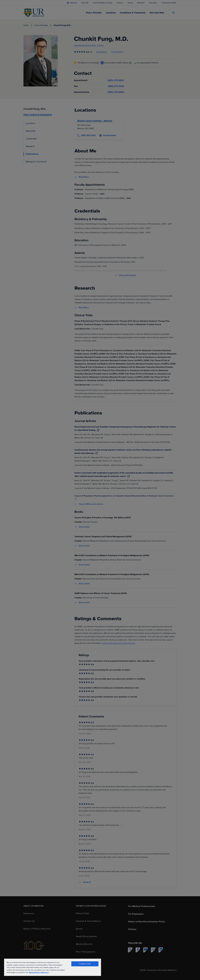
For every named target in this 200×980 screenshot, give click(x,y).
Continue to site (85, 964)
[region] (53, 967)
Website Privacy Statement (39, 972)
